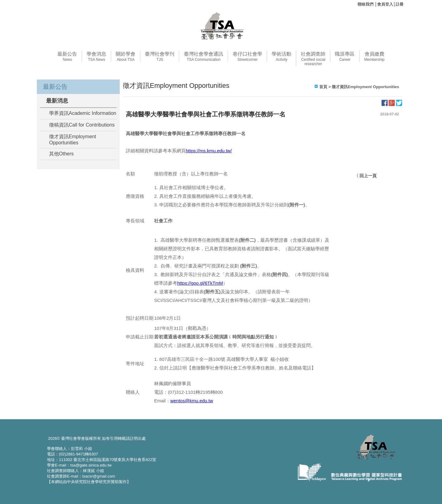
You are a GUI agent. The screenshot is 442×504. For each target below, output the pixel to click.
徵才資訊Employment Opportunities (73, 140)
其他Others (61, 154)
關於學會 (126, 57)
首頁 (323, 87)
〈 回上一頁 (366, 176)
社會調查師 (313, 59)
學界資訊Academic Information (83, 113)
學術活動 (281, 57)
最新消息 (57, 101)
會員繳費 (374, 57)
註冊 (400, 4)
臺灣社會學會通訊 (204, 57)
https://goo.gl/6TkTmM (200, 283)
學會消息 (96, 57)
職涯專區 (345, 57)
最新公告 (67, 57)
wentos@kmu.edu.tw (192, 401)
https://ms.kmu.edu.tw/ (209, 151)
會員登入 (385, 4)
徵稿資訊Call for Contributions (82, 125)
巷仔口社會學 (247, 57)
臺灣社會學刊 (160, 57)
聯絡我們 (366, 4)
